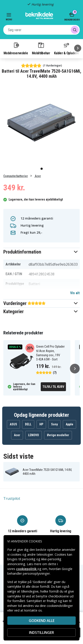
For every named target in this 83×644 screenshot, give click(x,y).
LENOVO (34, 435)
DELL (28, 424)
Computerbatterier (16, 176)
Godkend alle (42, 621)
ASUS (13, 424)
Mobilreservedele (16, 48)
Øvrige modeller (58, 435)
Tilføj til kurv (53, 387)
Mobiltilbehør (41, 48)
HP (41, 424)
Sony (54, 424)
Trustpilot (12, 498)
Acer (38, 176)
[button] (41, 252)
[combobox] (41, 30)
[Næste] (78, 48)
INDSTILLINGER (41, 633)
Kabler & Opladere (66, 48)
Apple (69, 424)
